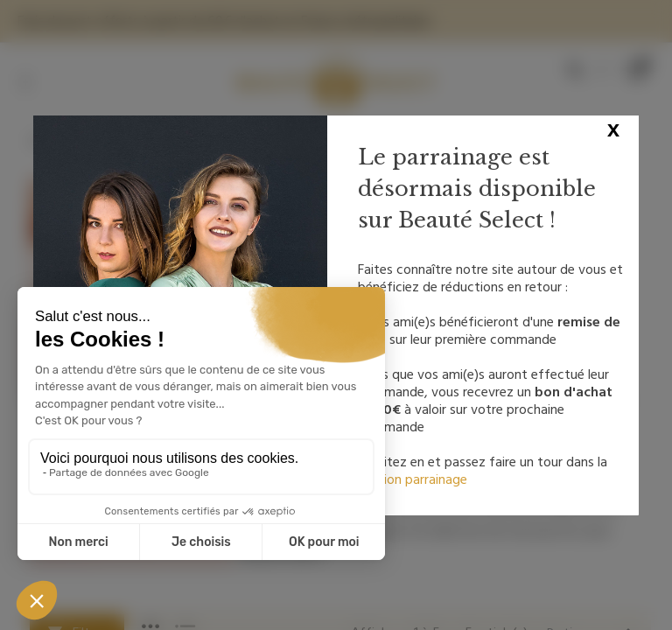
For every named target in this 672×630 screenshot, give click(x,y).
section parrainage (413, 479)
